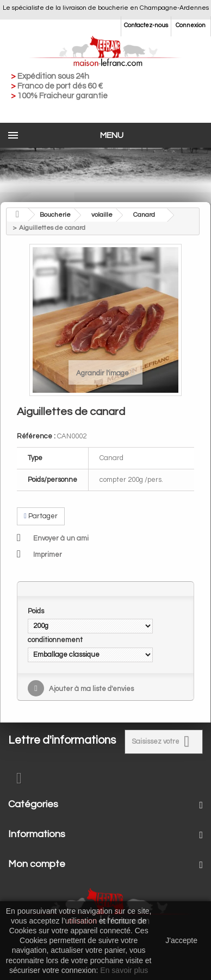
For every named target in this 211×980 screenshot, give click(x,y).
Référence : (36, 436)
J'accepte (181, 940)
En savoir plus (124, 970)
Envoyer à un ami (61, 538)
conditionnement (56, 640)
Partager (41, 516)
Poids (37, 611)
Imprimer (48, 555)
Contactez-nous (146, 25)
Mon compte (37, 864)
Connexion (191, 25)
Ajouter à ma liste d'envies (91, 689)
